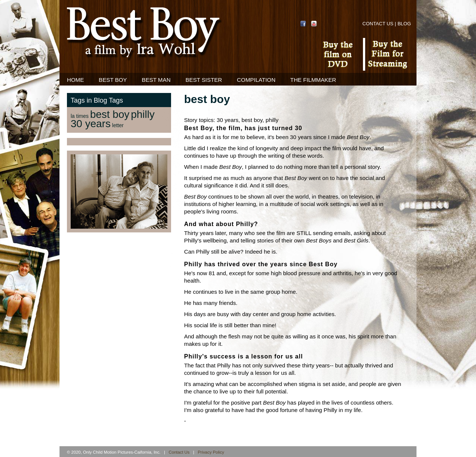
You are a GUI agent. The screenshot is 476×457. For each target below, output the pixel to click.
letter (118, 125)
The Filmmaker (313, 80)
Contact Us (378, 24)
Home (75, 80)
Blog (404, 24)
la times (80, 116)
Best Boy (113, 80)
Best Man (156, 80)
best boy (110, 114)
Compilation (256, 80)
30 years (91, 124)
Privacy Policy (211, 452)
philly (143, 114)
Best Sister (204, 80)
